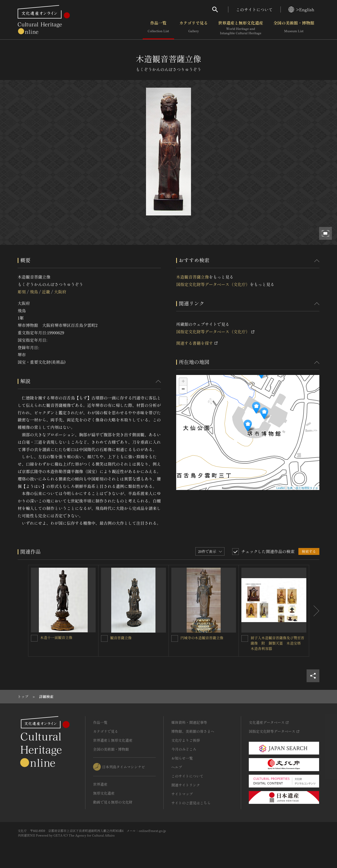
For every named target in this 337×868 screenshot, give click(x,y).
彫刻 (22, 292)
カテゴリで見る (194, 28)
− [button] (183, 390)
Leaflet (281, 488)
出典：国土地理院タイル (303, 488)
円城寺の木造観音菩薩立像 (202, 638)
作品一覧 (158, 28)
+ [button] (183, 382)
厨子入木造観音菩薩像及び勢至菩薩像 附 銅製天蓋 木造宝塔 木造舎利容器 (277, 643)
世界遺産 (100, 784)
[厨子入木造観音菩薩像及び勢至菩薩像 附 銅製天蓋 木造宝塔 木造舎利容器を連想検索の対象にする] (245, 638)
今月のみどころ (184, 749)
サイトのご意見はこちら (191, 803)
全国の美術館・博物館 (294, 28)
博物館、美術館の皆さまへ (193, 731)
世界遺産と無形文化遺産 (241, 28)
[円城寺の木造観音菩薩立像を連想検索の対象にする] (175, 638)
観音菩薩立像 (121, 638)
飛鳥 (34, 292)
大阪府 (60, 292)
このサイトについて (254, 9)
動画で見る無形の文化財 (113, 802)
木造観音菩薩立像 (193, 277)
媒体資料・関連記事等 (189, 722)
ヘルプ (177, 767)
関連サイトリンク (186, 785)
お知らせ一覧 (182, 758)
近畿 (46, 292)
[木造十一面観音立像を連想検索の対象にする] (34, 638)
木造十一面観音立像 (56, 637)
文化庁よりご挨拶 (186, 740)
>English (301, 9)
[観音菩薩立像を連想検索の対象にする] (104, 638)
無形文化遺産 (104, 793)
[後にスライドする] (314, 611)
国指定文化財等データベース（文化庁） (213, 284)
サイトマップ (182, 794)
